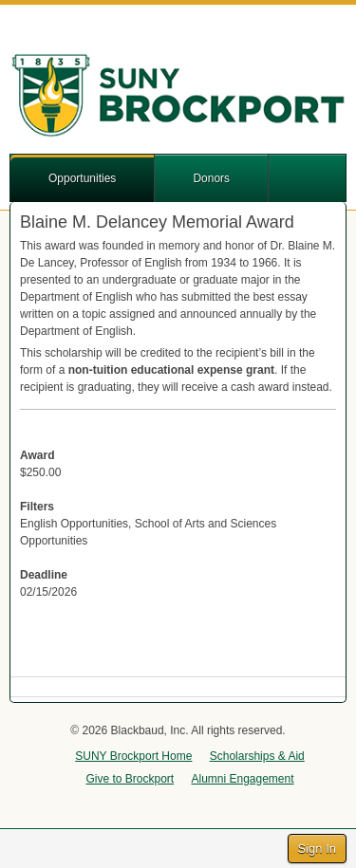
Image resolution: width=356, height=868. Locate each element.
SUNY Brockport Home (133, 756)
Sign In (317, 849)
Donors (211, 178)
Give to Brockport (130, 779)
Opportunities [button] (82, 178)
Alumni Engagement (242, 779)
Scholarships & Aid (257, 756)
